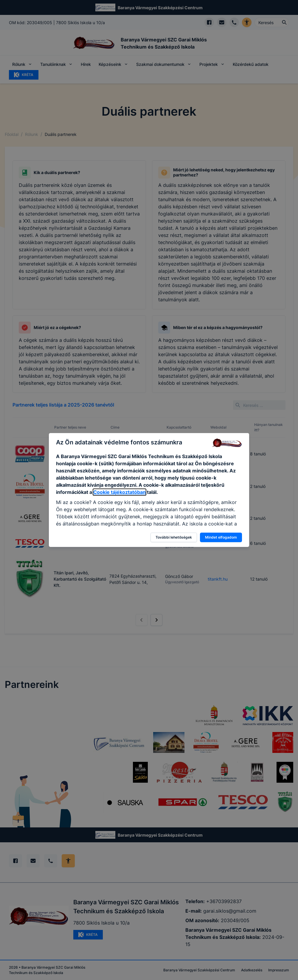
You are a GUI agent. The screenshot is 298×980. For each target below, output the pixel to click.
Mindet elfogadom (221, 537)
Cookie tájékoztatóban (119, 492)
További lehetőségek (174, 537)
